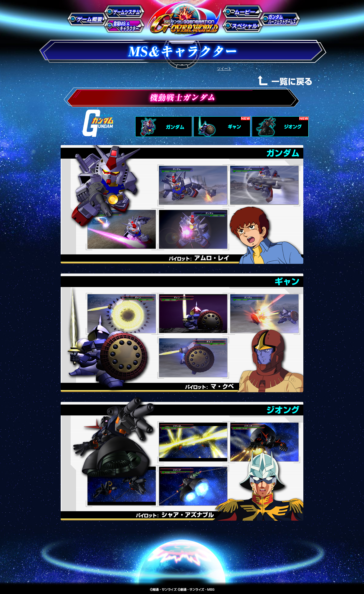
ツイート (224, 69)
